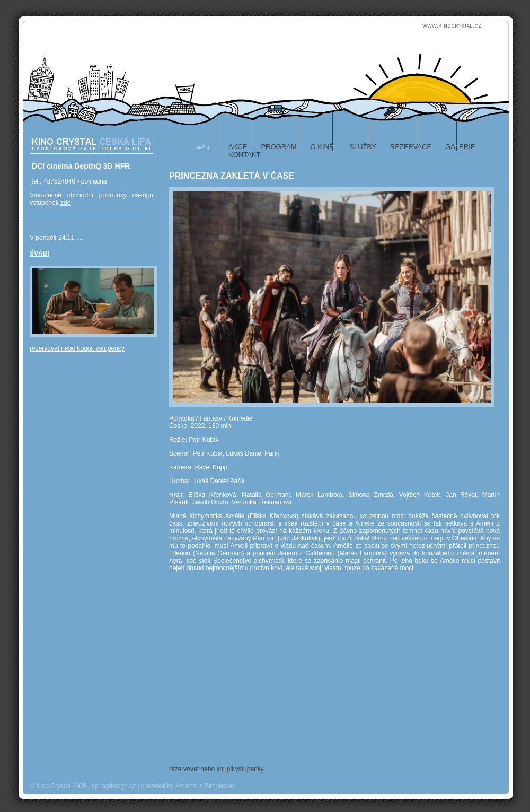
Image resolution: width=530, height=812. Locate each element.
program (279, 147)
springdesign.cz (114, 786)
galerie (460, 147)
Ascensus (189, 786)
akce (238, 147)
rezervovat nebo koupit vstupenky (77, 348)
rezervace (411, 147)
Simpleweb (220, 786)
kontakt (244, 155)
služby (362, 147)
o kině (322, 147)
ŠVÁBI (39, 254)
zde (65, 203)
